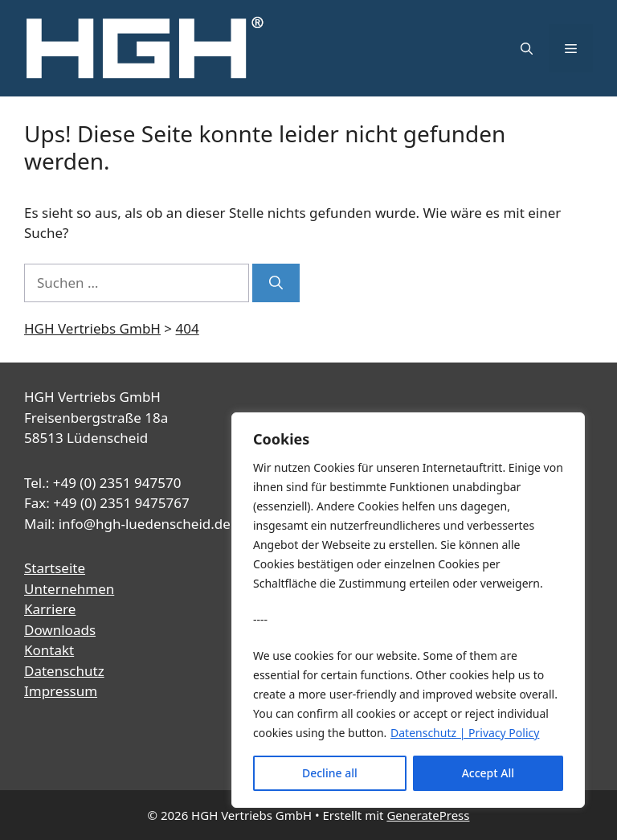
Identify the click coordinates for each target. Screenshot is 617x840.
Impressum (61, 691)
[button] (527, 48)
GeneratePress (428, 815)
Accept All (488, 773)
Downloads (60, 630)
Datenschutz (64, 671)
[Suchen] (276, 283)
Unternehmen (69, 589)
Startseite (55, 568)
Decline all (330, 773)
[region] (408, 610)
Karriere (50, 609)
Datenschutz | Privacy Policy (465, 733)
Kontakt (49, 650)
